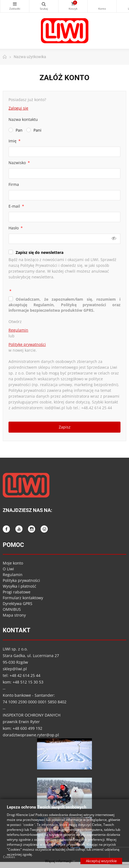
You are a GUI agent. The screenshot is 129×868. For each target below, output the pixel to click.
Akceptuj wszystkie (101, 861)
